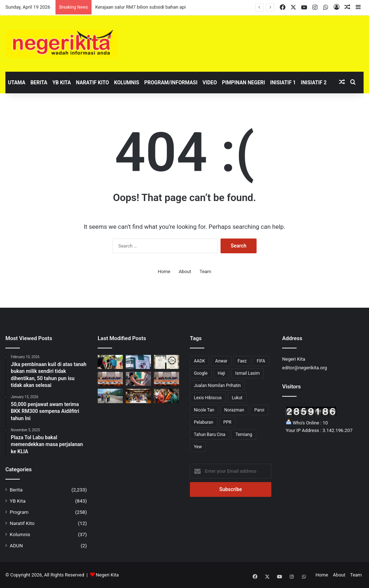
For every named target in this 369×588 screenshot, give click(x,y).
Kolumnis (126, 83)
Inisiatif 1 (283, 83)
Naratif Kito (93, 83)
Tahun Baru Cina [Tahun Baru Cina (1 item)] (210, 435)
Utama (17, 83)
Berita (39, 83)
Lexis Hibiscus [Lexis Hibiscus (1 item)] (208, 398)
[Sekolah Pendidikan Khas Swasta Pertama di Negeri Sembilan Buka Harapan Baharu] (138, 362)
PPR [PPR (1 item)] (228, 422)
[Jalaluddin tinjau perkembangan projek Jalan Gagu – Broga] (110, 396)
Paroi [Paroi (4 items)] (259, 410)
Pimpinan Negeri (244, 83)
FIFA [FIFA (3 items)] (261, 361)
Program (19, 512)
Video (210, 83)
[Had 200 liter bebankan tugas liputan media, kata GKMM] (138, 379)
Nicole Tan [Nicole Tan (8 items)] (204, 410)
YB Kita (61, 83)
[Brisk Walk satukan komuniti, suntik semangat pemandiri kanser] (110, 362)
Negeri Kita (107, 575)
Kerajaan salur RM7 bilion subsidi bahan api (140, 7)
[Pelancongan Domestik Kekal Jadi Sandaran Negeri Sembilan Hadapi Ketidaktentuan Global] (166, 396)
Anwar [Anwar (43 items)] (221, 361)
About (185, 271)
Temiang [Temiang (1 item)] (244, 435)
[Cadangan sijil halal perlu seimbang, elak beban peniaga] (166, 362)
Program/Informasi (171, 83)
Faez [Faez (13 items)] (242, 361)
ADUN (16, 545)
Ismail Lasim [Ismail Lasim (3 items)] (248, 373)
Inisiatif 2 (314, 83)
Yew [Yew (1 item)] (198, 447)
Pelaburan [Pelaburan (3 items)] (204, 422)
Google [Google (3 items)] (201, 373)
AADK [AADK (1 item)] (199, 361)
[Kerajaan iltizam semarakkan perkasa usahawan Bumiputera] (166, 379)
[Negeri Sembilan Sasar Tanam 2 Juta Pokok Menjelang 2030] (138, 396)
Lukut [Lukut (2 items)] (237, 398)
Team (206, 271)
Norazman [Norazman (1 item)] (234, 410)
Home (164, 271)
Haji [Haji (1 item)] (221, 373)
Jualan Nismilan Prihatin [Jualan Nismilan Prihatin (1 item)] (217, 386)
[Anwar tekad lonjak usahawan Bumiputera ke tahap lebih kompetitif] (110, 379)
